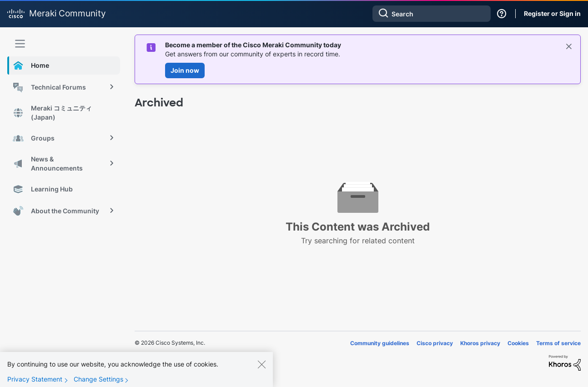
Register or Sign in (552, 13)
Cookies (518, 343)
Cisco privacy (435, 343)
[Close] (261, 371)
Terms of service (558, 343)
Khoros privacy (480, 343)
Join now (185, 70)
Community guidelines (380, 343)
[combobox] (432, 14)
